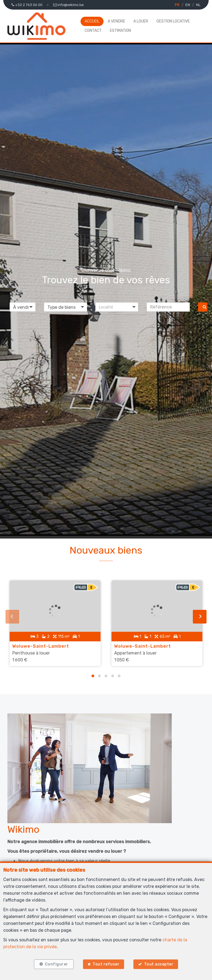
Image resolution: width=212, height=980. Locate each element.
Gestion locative (173, 21)
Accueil (92, 21)
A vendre (116, 21)
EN (188, 5)
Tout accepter (159, 964)
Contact (93, 31)
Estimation (120, 31)
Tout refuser (106, 964)
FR (177, 5)
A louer (141, 21)
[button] (117, 307)
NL (198, 5)
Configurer (57, 964)
